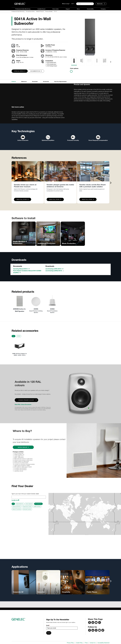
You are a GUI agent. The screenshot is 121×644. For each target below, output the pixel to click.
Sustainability (90, 9)
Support (68, 9)
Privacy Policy (70, 643)
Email (48, 625)
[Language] (73, 4)
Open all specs (20, 71)
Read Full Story (23, 199)
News (78, 9)
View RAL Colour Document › (23, 404)
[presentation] (111, 62)
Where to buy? (66, 4)
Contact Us (93, 643)
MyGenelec (100, 4)
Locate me (15, 500)
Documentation (36, 71)
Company (103, 9)
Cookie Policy (79, 643)
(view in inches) (30, 57)
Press (86, 643)
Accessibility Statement (104, 643)
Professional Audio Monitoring (23, 9)
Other (19, 336)
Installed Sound (41, 9)
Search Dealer (23, 447)
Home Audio (56, 9)
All (13, 336)
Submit (49, 633)
